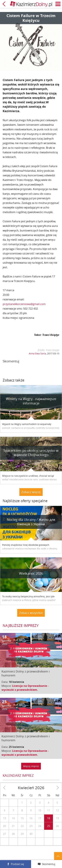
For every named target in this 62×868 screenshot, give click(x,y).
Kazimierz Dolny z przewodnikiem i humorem (26, 673)
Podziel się (17, 864)
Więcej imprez (31, 766)
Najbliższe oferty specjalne (25, 501)
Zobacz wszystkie (31, 613)
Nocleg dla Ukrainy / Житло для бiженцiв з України (31, 522)
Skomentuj (49, 864)
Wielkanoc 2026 (31, 573)
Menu (58, 4)
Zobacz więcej (31, 492)
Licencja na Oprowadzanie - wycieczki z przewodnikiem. (25, 688)
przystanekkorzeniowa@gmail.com (24, 304)
